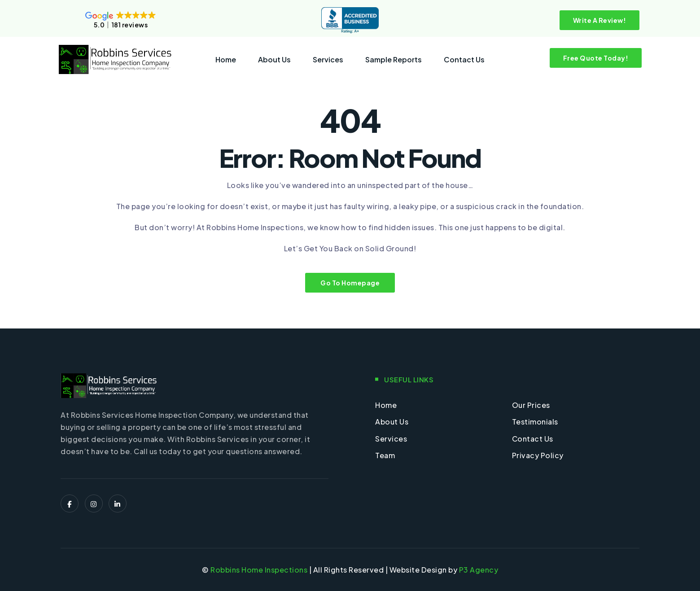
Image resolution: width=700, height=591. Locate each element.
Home (226, 59)
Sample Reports (394, 59)
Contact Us (464, 59)
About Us (274, 59)
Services (328, 59)
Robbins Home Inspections (259, 570)
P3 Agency (479, 570)
